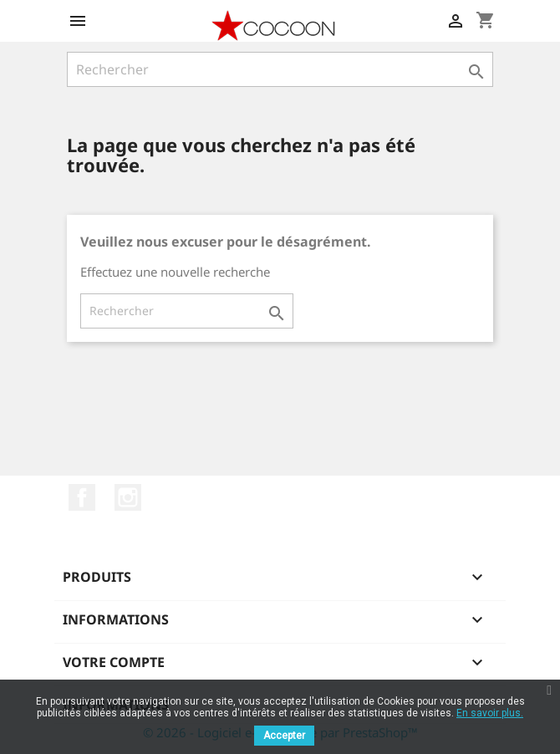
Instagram (128, 497)
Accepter (284, 736)
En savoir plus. (490, 713)
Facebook (82, 497)
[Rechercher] (280, 69)
